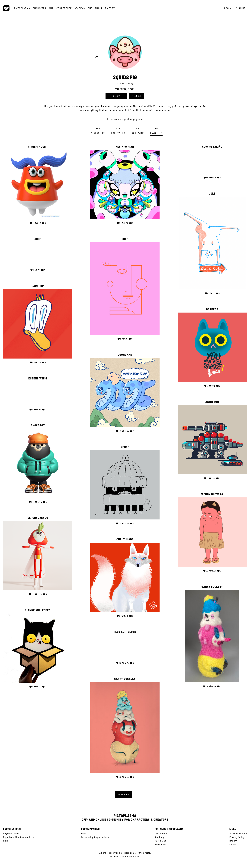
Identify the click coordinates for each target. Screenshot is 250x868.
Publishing (95, 8)
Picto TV (110, 8)
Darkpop (38, 286)
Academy (80, 8)
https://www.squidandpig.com (125, 119)
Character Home (43, 8)
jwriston (212, 401)
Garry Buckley (212, 585)
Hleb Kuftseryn (125, 630)
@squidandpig (125, 83)
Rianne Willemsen (38, 608)
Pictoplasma (22, 8)
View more (124, 794)
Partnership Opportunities (95, 837)
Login (228, 8)
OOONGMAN (125, 354)
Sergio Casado (38, 516)
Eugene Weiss (38, 378)
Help (6, 841)
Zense (125, 446)
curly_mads (125, 538)
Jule (212, 194)
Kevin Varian (125, 147)
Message (137, 96)
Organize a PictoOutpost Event (19, 837)
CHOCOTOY (38, 424)
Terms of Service (238, 834)
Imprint (233, 841)
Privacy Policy (237, 837)
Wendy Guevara (212, 493)
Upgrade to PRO (11, 834)
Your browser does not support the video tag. (212, 162)
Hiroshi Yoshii (38, 147)
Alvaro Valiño (212, 147)
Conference (64, 8)
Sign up (241, 8)
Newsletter (160, 844)
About (84, 834)
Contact (233, 844)
